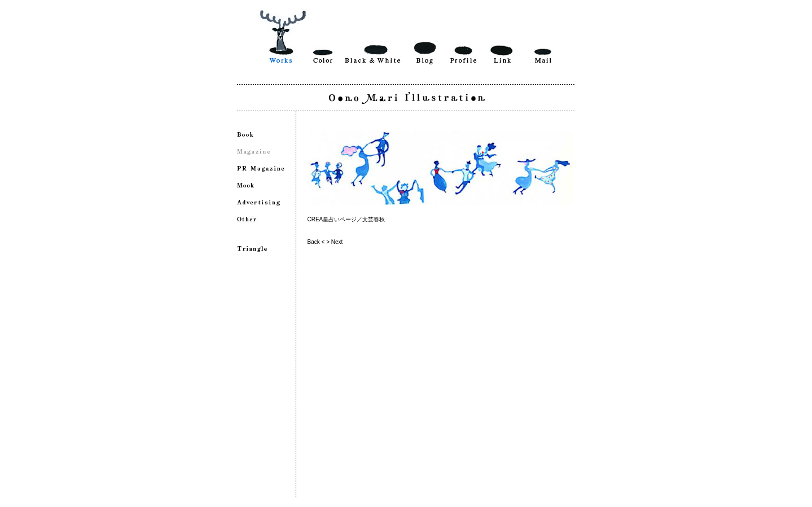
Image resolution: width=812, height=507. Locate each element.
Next (337, 242)
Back (314, 242)
